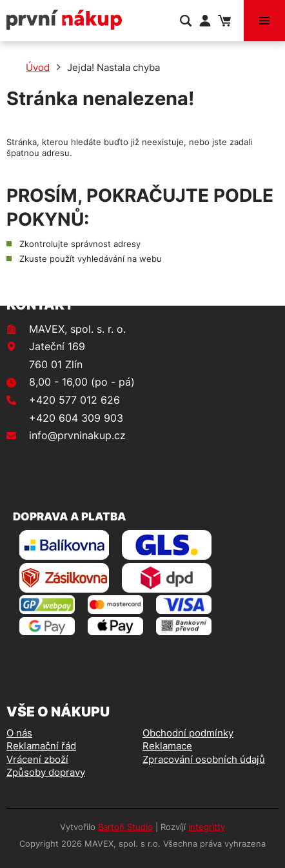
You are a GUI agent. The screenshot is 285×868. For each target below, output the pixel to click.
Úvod (38, 67)
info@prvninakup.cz (77, 435)
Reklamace (167, 746)
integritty (207, 827)
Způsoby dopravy (46, 772)
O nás (19, 733)
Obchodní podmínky (188, 733)
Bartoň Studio (125, 827)
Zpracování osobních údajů (204, 759)
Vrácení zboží (37, 759)
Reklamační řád (41, 746)
